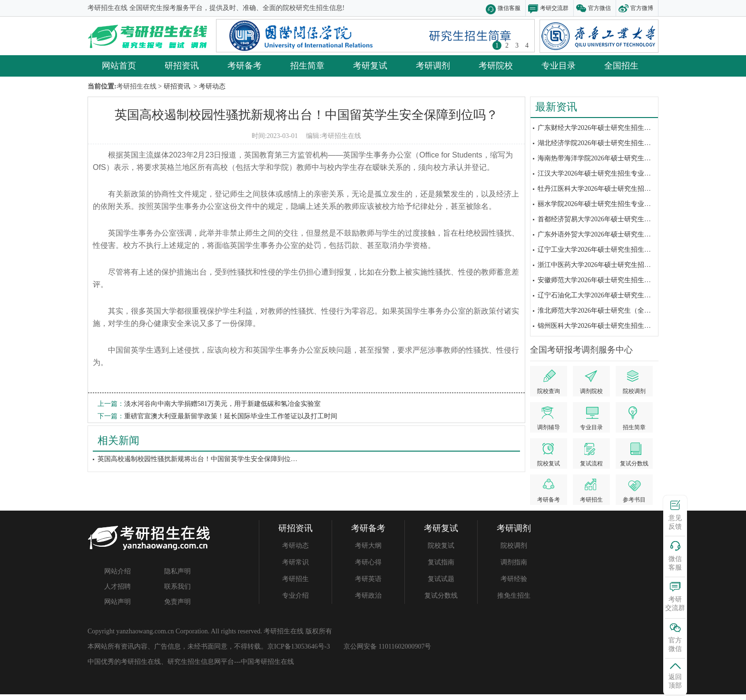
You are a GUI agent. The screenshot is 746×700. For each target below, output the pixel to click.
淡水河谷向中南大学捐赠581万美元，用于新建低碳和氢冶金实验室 (222, 404)
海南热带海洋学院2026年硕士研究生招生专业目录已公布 (621, 158)
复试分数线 (441, 596)
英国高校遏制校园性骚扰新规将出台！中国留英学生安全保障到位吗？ (306, 115)
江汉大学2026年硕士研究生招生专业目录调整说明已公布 (621, 173)
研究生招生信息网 (194, 662)
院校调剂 (514, 546)
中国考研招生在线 (267, 662)
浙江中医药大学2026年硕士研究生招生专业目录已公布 (618, 265)
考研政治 (368, 596)
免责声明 (177, 602)
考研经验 (514, 579)
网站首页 (119, 66)
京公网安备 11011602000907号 (387, 646)
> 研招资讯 (173, 86)
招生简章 (307, 66)
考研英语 (368, 579)
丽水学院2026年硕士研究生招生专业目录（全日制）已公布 (624, 204)
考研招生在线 (341, 136)
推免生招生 (514, 596)
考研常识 (295, 562)
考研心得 (368, 562)
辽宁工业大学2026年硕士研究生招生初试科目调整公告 (618, 250)
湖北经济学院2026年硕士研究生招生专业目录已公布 (614, 143)
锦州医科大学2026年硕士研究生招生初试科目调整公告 (618, 326)
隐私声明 (177, 571)
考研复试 (370, 66)
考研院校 (496, 66)
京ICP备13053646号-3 (299, 646)
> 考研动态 (209, 86)
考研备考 (245, 66)
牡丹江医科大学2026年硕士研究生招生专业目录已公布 (618, 189)
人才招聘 (118, 587)
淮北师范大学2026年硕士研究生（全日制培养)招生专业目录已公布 (635, 311)
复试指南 (441, 562)
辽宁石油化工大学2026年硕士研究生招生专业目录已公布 (621, 295)
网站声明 (118, 602)
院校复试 (441, 546)
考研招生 (295, 579)
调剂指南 (514, 562)
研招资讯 (182, 66)
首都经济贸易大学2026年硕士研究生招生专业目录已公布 (621, 219)
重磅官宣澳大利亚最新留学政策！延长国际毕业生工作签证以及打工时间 (231, 416)
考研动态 (295, 546)
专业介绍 (295, 596)
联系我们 (177, 587)
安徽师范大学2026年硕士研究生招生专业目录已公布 (614, 280)
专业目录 (559, 66)
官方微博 (642, 8)
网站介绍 (118, 571)
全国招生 (621, 66)
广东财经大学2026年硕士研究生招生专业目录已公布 (614, 128)
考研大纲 (368, 546)
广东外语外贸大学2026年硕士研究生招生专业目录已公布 (621, 234)
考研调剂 (433, 66)
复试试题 (441, 579)
